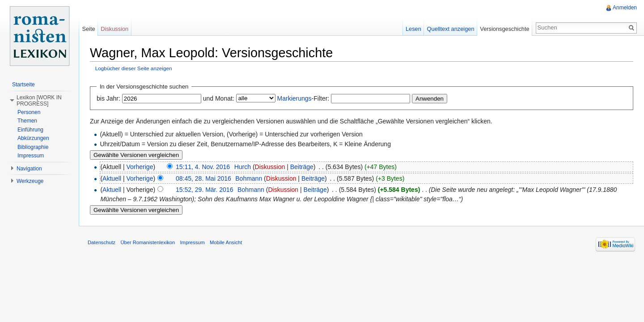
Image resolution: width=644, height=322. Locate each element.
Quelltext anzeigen (451, 29)
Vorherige (140, 167)
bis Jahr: (108, 98)
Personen (29, 112)
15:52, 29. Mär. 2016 (204, 190)
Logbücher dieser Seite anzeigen (134, 68)
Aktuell (112, 178)
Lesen (413, 29)
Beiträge (302, 167)
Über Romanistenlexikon (148, 242)
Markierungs (294, 98)
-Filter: (303, 98)
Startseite (23, 85)
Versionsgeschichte (504, 29)
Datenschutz (102, 242)
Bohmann (249, 178)
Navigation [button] (29, 169)
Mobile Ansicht (226, 242)
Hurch (243, 167)
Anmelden (625, 8)
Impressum (31, 156)
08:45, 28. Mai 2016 (203, 178)
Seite (88, 29)
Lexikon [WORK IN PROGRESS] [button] (39, 101)
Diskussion (270, 167)
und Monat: (219, 98)
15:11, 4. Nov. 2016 (203, 167)
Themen (27, 121)
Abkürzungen (33, 138)
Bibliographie (33, 147)
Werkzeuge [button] (30, 181)
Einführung (30, 130)
